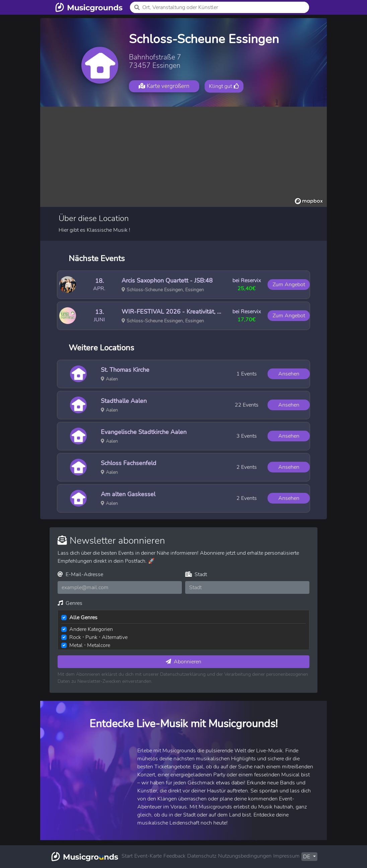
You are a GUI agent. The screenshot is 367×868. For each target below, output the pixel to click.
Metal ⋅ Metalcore (90, 645)
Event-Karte (148, 856)
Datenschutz (202, 856)
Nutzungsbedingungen (245, 856)
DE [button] (307, 857)
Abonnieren (183, 662)
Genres (70, 603)
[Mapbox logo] (309, 201)
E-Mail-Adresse (80, 574)
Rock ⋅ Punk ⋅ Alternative (98, 637)
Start (127, 856)
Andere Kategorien (91, 629)
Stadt (196, 574)
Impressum (286, 856)
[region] (183, 157)
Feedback (174, 856)
